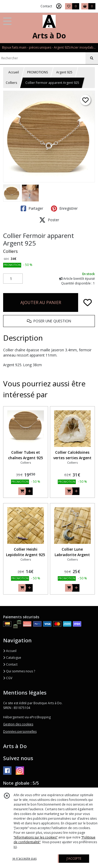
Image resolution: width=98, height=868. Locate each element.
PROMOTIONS (38, 72)
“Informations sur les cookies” (36, 837)
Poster (49, 220)
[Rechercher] (92, 58)
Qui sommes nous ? (19, 671)
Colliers (11, 83)
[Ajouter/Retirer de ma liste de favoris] (88, 302)
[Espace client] (59, 6)
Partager (32, 208)
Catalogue (12, 658)
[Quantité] (13, 279)
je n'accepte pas (25, 858)
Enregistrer (64, 208)
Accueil (14, 72)
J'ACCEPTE (74, 858)
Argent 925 (64, 72)
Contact (46, 6)
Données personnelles (20, 732)
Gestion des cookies (18, 724)
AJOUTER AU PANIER (41, 302)
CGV (8, 678)
